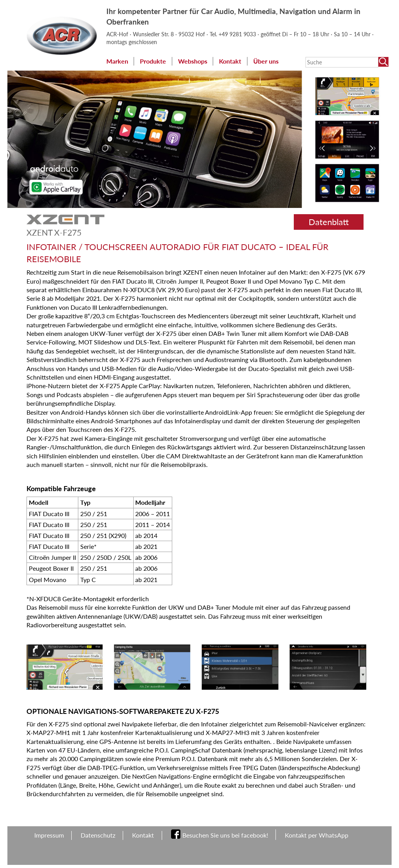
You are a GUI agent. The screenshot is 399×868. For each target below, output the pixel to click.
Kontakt (230, 61)
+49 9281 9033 (238, 34)
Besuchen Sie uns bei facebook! (225, 835)
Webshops (193, 61)
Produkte (153, 61)
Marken (117, 61)
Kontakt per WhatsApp (317, 835)
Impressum (49, 835)
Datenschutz (98, 835)
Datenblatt (329, 222)
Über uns (266, 61)
